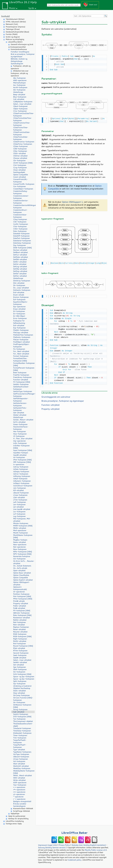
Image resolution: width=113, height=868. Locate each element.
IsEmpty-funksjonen (21, 472)
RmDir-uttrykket (20, 641)
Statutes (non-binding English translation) (89, 845)
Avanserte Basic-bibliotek (23, 808)
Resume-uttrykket (20, 632)
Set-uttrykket (19, 665)
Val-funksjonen (19, 761)
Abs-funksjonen (19, 78)
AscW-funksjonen (20, 87)
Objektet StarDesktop (22, 688)
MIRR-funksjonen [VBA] (23, 526)
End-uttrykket (19, 292)
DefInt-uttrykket (20, 264)
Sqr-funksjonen (19, 684)
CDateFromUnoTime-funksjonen (22, 124)
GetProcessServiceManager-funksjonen (24, 395)
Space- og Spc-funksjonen (24, 677)
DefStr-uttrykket (20, 274)
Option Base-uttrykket (22, 573)
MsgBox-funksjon (20, 540)
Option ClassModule (21, 575)
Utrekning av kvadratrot (22, 686)
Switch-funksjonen (21, 714)
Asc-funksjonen (19, 85)
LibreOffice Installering (15, 821)
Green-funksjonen (20, 424)
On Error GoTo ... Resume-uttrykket (24, 562)
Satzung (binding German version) (52, 847)
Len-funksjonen (19, 505)
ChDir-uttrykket (20, 153)
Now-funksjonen (20, 549)
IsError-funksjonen (21, 474)
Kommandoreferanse (19, 49)
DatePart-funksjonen (21, 238)
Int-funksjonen (19, 457)
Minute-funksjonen (21, 523)
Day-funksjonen (20, 245)
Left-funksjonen (20, 502)
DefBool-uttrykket (20, 252)
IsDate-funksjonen (21, 469)
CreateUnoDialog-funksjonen (20, 192)
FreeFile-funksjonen (21, 375)
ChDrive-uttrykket (20, 156)
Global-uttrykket (20, 415)
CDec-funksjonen (20, 151)
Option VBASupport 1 (72, 201)
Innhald (5, 16)
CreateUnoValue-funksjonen (20, 216)
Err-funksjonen (19, 314)
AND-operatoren (20, 80)
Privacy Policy (64, 845)
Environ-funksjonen (21, 297)
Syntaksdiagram (17, 64)
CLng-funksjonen (20, 168)
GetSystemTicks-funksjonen (20, 409)
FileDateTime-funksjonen (23, 335)
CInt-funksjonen (20, 165)
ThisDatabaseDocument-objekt (23, 725)
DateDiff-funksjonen (21, 236)
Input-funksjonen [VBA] (23, 450)
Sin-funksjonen (19, 672)
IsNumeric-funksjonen (22, 481)
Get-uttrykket (19, 413)
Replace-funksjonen (21, 627)
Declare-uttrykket (20, 250)
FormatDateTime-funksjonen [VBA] (20, 360)
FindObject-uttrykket (21, 342)
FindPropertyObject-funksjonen (21, 345)
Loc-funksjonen (19, 512)
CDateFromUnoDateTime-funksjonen (24, 115)
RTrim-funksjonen (20, 651)
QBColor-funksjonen (21, 613)
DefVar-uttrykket (20, 276)
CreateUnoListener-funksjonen (21, 197)
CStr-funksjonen (20, 222)
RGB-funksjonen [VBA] (22, 636)
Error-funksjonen (20, 318)
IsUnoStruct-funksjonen (23, 486)
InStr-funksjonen (20, 443)
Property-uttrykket (21, 603)
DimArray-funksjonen (22, 281)
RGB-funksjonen (20, 634)
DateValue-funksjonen (22, 243)
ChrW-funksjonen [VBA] (23, 163)
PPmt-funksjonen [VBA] (23, 599)
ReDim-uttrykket (20, 620)
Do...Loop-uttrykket (21, 288)
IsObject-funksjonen (21, 483)
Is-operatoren (19, 464)
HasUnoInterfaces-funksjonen (21, 428)
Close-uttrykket (19, 170)
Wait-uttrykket (19, 764)
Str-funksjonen (19, 702)
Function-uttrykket (21, 380)
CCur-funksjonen (20, 111)
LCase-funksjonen (20, 495)
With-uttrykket (19, 778)
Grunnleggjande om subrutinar (56, 396)
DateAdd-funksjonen (21, 234)
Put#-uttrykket (19, 608)
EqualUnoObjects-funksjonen (20, 303)
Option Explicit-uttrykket (23, 580)
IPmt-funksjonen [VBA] (22, 460)
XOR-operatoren (20, 783)
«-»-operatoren (19, 787)
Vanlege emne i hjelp (14, 824)
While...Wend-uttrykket (22, 775)
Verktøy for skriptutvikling (18, 819)
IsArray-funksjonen (21, 467)
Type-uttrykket (19, 750)
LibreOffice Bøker (74, 833)
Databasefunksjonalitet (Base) (17, 32)
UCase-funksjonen (21, 759)
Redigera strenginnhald (22, 801)
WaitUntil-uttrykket (21, 766)
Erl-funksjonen (19, 311)
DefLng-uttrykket (20, 267)
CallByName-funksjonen (23, 102)
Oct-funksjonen (19, 559)
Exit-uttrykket (19, 325)
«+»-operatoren (19, 792)
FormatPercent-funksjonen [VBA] (24, 369)
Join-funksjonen (20, 488)
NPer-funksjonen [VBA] (23, 552)
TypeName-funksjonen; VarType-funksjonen (22, 753)
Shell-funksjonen (20, 669)
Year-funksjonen (20, 785)
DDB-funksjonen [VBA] (22, 248)
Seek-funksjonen (20, 655)
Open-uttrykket (19, 570)
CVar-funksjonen (20, 226)
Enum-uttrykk (19, 295)
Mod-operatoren (20, 530)
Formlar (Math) (12, 34)
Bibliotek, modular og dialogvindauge (19, 60)
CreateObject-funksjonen (23, 189)
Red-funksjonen (20, 622)
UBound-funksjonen (21, 757)
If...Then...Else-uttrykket (23, 439)
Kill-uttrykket (18, 490)
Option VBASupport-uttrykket (21, 583)
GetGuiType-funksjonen (23, 391)
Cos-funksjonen (19, 186)
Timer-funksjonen (20, 735)
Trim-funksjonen (20, 738)
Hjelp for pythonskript (17, 816)
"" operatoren (18, 797)
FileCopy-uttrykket (21, 333)
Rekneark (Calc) (12, 24)
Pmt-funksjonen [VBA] (22, 596)
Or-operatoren (19, 592)
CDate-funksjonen (20, 146)
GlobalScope (18, 92)
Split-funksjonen (20, 681)
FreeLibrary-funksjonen (22, 377)
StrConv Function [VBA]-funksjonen (23, 699)
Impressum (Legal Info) (47, 845)
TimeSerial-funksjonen (22, 728)
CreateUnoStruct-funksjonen (20, 211)
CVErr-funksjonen (20, 229)
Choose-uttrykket (20, 158)
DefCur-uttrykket (20, 255)
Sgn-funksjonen (20, 667)
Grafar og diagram (13, 37)
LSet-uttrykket (19, 497)
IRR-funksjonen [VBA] (22, 462)
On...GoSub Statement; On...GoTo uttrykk (22, 567)
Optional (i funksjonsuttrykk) (20, 588)
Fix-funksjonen (19, 349)
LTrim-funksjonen (20, 500)
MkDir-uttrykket (20, 528)
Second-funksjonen (21, 653)
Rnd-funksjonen (20, 644)
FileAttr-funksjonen (21, 330)
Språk (31, 8)
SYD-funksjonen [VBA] (22, 717)
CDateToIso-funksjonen (23, 144)
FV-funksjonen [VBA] (22, 382)
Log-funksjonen (19, 516)
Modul (12, 8)
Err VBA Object (19, 316)
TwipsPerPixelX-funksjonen (20, 741)
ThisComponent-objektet (23, 721)
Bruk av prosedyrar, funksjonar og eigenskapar (23, 55)
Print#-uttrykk (19, 601)
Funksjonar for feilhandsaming (19, 322)
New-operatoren (20, 545)
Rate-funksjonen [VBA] (22, 615)
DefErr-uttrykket (20, 262)
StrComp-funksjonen (21, 695)
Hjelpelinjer (15, 814)
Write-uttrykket (19, 780)
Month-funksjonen (21, 533)
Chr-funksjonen (19, 161)
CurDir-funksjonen (21, 224)
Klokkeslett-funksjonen (22, 733)
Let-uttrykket (18, 507)
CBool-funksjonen (20, 106)
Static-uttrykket (19, 691)
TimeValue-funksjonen (22, 731)
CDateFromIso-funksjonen (24, 142)
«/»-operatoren (19, 794)
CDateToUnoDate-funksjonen (21, 138)
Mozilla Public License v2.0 (96, 850)
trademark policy (75, 860)
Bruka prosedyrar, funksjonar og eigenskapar (63, 400)
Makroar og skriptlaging (15, 39)
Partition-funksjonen (21, 594)
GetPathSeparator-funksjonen (21, 400)
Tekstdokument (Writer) (15, 19)
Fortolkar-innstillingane (20, 52)
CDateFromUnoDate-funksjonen (22, 133)
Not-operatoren (19, 547)
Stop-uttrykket (19, 693)
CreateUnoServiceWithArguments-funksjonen (24, 206)
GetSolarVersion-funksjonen (20, 404)
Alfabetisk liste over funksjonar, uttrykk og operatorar (20, 73)
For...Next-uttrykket (21, 351)
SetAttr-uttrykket (20, 662)
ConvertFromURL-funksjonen (21, 181)
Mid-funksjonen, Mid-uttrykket (22, 520)
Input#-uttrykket (20, 455)
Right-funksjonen (20, 639)
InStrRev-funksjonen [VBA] (21, 447)
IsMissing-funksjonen (22, 476)
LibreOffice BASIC (15, 42)
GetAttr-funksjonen (21, 384)
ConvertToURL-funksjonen (24, 184)
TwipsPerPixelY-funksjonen (20, 746)
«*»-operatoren (19, 790)
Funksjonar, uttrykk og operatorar (21, 67)
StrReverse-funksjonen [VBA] (22, 706)
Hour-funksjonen (20, 434)
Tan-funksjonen (19, 719)
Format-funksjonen (21, 356)
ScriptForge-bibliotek (21, 811)
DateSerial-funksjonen (22, 241)
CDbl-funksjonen (20, 149)
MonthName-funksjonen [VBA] (23, 536)
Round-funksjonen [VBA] (23, 646)
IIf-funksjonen (19, 436)
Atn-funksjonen (19, 90)
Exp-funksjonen (19, 328)
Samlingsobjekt (19, 172)
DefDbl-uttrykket (20, 259)
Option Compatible (21, 175)
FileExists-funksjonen (22, 337)
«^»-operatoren (19, 799)
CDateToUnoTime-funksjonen (21, 129)
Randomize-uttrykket (22, 618)
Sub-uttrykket (19, 712)
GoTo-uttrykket (19, 422)
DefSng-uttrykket (20, 271)
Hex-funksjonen (20, 431)
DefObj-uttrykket (20, 269)
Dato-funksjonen (20, 231)
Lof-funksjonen (19, 514)
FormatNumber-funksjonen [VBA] (24, 364)
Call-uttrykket (19, 99)
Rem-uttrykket (19, 625)
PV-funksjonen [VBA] (22, 611)
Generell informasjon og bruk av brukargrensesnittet (21, 46)
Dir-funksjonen (19, 285)
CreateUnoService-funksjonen (21, 202)
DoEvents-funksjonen (22, 290)
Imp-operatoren (19, 441)
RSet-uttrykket (19, 648)
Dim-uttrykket (19, 283)
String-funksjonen (20, 710)
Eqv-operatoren (19, 307)
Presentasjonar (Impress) (15, 27)
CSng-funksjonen (20, 219)
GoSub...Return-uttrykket (23, 420)
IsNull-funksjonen (20, 479)
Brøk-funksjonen (20, 373)
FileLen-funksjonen (21, 340)
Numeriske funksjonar (22, 556)
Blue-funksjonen (20, 97)
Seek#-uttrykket (20, 658)
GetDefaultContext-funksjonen (21, 388)
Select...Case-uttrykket (22, 104)
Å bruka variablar (20, 804)
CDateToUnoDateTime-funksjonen (22, 119)
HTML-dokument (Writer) (16, 22)
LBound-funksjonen (21, 493)
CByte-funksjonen (20, 109)
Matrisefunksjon (19, 83)
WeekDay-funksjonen (22, 768)
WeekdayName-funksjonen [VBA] (24, 772)
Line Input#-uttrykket (22, 509)
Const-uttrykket (20, 177)
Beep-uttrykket (19, 95)
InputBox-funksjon (21, 453)
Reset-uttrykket (19, 629)
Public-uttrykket (20, 606)
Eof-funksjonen (19, 300)
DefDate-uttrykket (21, 257)
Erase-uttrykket (19, 309)
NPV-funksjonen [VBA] (22, 554)
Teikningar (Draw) (13, 29)
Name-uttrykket (20, 542)
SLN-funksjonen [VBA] (22, 674)
